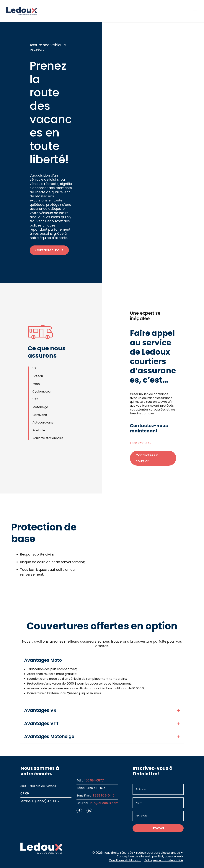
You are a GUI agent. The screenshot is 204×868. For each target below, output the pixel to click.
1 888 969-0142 (141, 443)
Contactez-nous (49, 250)
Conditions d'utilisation (125, 860)
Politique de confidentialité (164, 860)
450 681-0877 (94, 780)
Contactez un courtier (147, 458)
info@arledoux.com (104, 803)
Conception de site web (134, 856)
